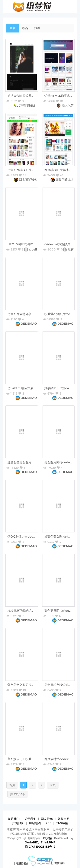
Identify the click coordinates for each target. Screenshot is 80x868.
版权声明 (64, 819)
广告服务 (18, 823)
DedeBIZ (31, 842)
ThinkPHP (48, 842)
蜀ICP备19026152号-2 (40, 847)
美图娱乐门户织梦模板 (22, 759)
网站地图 (35, 823)
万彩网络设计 (28, 105)
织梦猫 (48, 838)
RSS (48, 823)
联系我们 (14, 819)
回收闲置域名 (28, 180)
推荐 (37, 28)
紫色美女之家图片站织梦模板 (27, 685)
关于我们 (30, 819)
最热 (25, 28)
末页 (53, 785)
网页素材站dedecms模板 (62, 759)
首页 (12, 785)
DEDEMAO (29, 324)
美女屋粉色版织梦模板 (59, 685)
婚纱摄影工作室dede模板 (62, 388)
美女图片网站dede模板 (60, 462)
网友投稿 (47, 819)
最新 (13, 28)
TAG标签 (62, 823)
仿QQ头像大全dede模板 (24, 536)
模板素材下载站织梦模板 (24, 611)
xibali (33, 249)
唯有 (71, 249)
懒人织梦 (68, 105)
